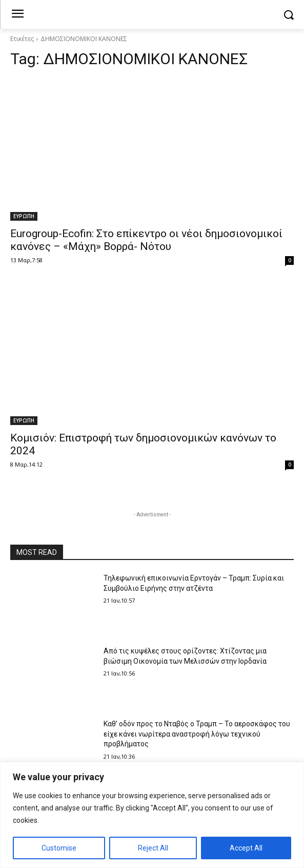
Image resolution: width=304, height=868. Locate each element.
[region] (152, 815)
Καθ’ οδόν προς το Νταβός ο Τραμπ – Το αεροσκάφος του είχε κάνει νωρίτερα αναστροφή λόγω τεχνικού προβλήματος (197, 734)
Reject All (153, 848)
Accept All (246, 848)
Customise (59, 848)
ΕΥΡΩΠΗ (24, 216)
